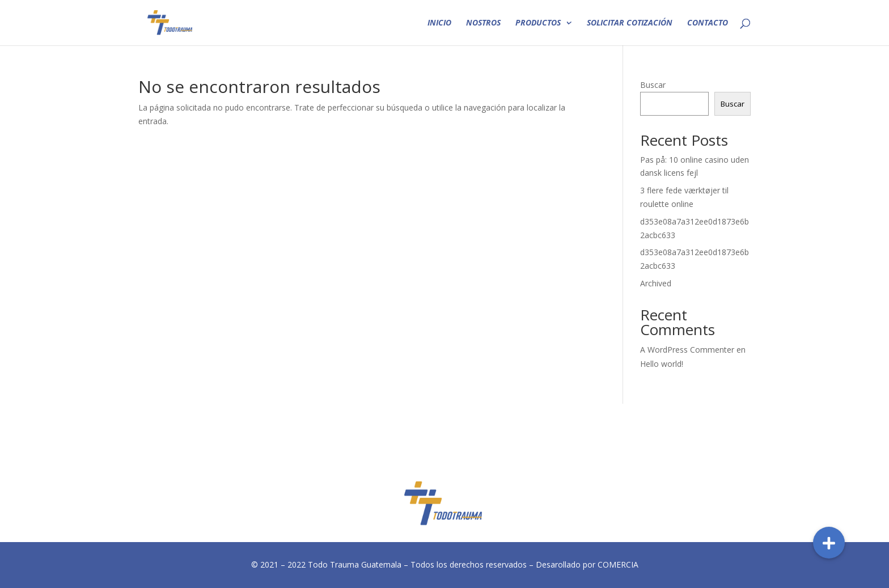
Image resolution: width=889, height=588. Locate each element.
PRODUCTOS (538, 23)
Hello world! (662, 364)
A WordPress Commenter (687, 350)
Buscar (653, 85)
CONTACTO (708, 23)
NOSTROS (483, 23)
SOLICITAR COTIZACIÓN (630, 23)
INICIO (439, 23)
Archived (656, 283)
